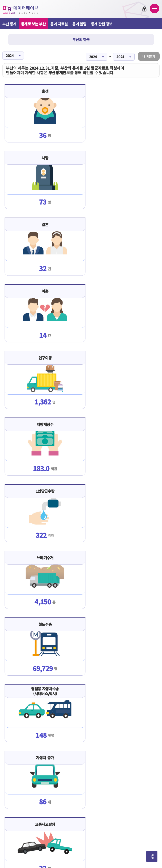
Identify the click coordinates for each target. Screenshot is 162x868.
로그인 (144, 9)
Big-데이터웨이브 (21, 10)
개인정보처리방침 (92, 813)
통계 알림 (79, 24)
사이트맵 (114, 813)
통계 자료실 (59, 24)
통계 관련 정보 (102, 24)
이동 (131, 827)
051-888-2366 (80, 845)
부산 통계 (9, 24)
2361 (101, 845)
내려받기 (149, 56)
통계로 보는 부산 (33, 24)
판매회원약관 (67, 813)
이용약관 (48, 813)
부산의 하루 (81, 39)
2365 (93, 845)
